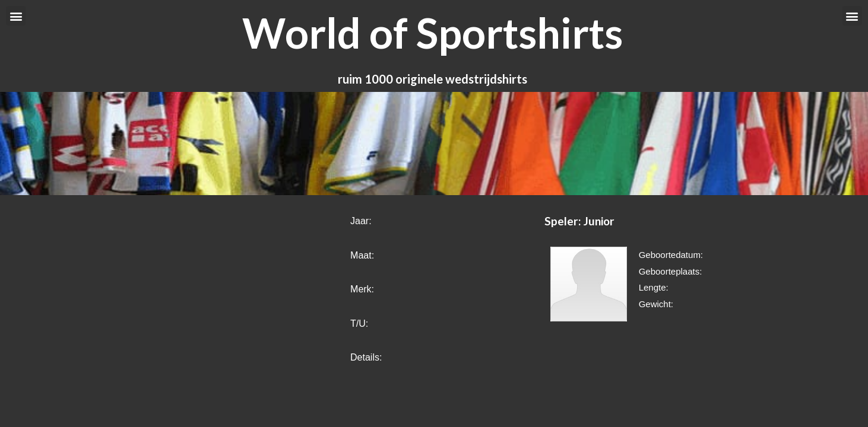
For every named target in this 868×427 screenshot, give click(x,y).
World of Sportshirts (433, 33)
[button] (16, 16)
